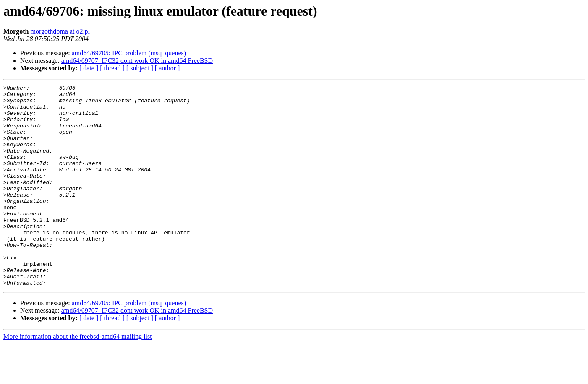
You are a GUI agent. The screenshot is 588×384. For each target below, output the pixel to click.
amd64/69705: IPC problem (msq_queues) (129, 53)
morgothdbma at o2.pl (60, 31)
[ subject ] (140, 68)
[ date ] (89, 68)
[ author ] (167, 68)
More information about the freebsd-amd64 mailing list (78, 377)
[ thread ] (112, 68)
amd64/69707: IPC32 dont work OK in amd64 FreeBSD (137, 61)
